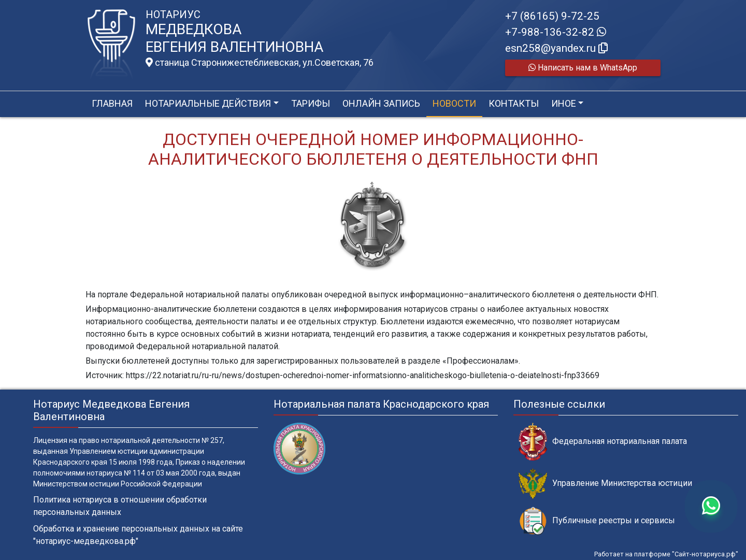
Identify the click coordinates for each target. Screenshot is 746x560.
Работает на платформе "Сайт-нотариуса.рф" (666, 554)
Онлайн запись (381, 103)
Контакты (514, 103)
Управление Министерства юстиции (605, 484)
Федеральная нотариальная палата (603, 442)
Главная (112, 103)
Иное (564, 103)
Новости (454, 103)
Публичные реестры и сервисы (597, 521)
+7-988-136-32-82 (556, 32)
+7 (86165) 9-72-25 (552, 16)
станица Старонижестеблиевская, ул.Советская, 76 (260, 63)
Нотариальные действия (208, 103)
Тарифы (311, 103)
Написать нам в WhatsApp (583, 68)
